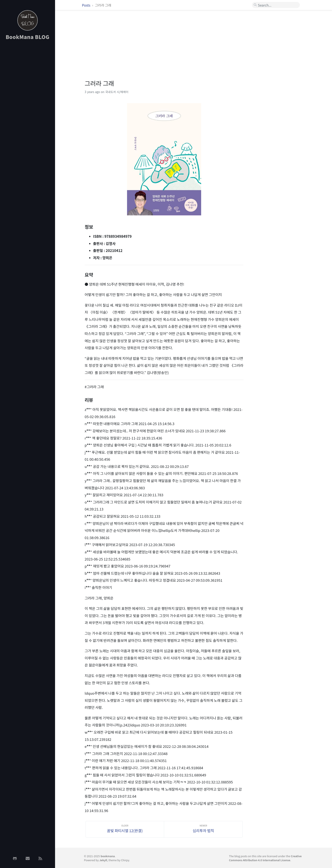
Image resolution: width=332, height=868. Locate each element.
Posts (86, 5)
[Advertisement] (28, 111)
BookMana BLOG (28, 37)
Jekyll (103, 860)
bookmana (108, 856)
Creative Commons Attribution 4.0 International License (265, 858)
